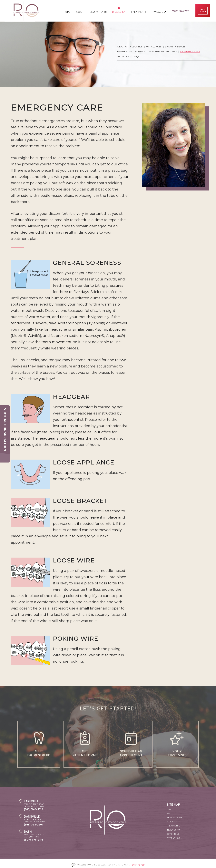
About (170, 814)
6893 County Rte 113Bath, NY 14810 (44, 834)
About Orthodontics (130, 47)
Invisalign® (173, 830)
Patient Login (174, 839)
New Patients (174, 818)
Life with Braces (174, 47)
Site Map (123, 865)
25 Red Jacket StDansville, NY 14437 (44, 819)
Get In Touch (174, 834)
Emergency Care (189, 52)
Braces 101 (172, 822)
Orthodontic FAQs (128, 57)
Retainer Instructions (162, 52)
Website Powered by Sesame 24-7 (93, 865)
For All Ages (153, 47)
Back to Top (138, 865)
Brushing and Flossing (131, 52)
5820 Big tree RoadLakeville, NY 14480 (44, 804)
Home (170, 810)
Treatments (173, 826)
